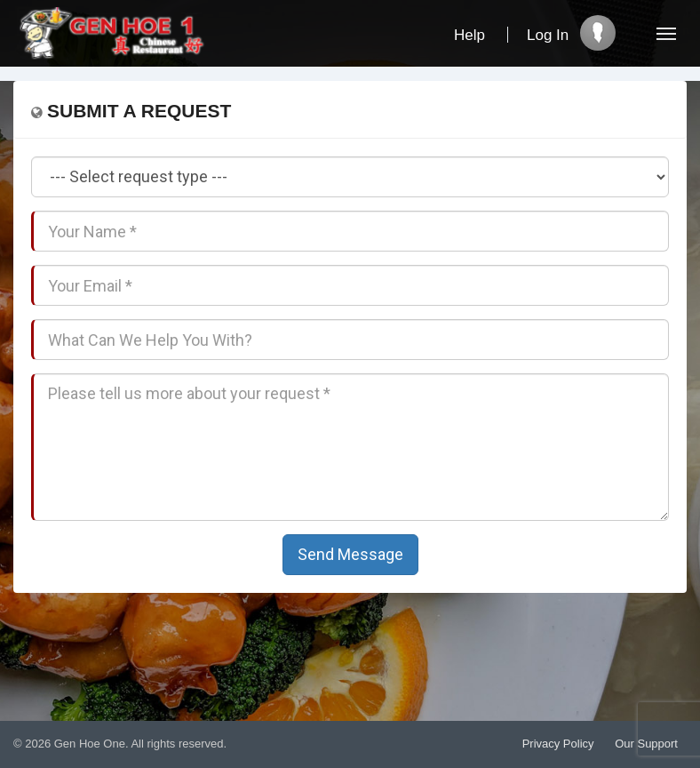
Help (469, 35)
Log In (548, 35)
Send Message (350, 554)
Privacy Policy (558, 744)
